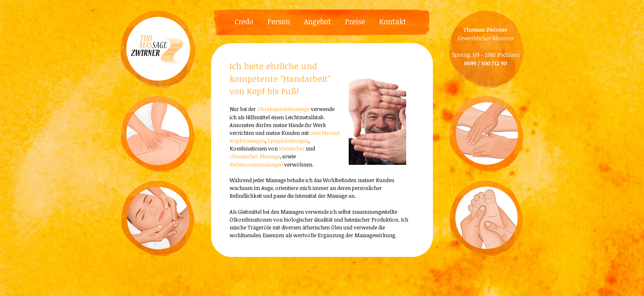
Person (279, 21)
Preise (355, 21)
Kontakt (393, 21)
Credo (244, 21)
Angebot (317, 21)
